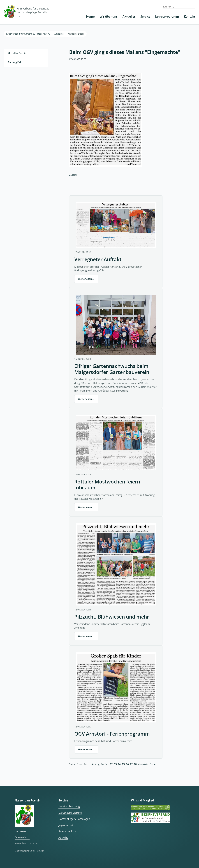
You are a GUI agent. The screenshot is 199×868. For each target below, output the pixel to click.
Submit (191, 8)
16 (127, 764)
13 (115, 764)
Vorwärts (143, 764)
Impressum (22, 831)
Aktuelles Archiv (17, 53)
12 (111, 764)
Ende (153, 764)
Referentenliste (67, 831)
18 (135, 764)
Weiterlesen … (86, 279)
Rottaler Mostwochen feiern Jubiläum (107, 485)
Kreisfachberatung (69, 806)
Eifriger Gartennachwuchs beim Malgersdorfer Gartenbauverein (112, 369)
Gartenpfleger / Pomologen (74, 819)
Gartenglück (15, 62)
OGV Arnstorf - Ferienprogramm (112, 734)
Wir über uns (109, 16)
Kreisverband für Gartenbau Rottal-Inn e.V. (28, 34)
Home (90, 16)
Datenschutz (22, 837)
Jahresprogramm (167, 16)
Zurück (73, 175)
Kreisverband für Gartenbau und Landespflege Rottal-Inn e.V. (27, 12)
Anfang (95, 764)
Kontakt (190, 16)
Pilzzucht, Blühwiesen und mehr (112, 617)
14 (119, 764)
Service (145, 16)
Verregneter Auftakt (98, 259)
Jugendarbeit (66, 825)
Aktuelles (129, 16)
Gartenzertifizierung (70, 813)
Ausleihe (63, 838)
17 (131, 764)
